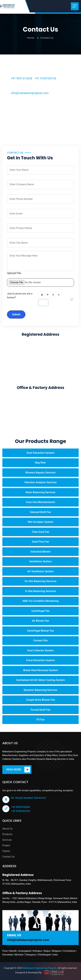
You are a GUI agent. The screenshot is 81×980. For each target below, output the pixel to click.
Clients (6, 851)
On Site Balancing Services (40, 581)
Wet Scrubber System (40, 522)
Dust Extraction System (40, 453)
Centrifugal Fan (40, 611)
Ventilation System (41, 561)
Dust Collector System (41, 650)
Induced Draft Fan (41, 512)
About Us (7, 829)
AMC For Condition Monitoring (41, 601)
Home (31, 38)
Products (7, 834)
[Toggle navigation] (75, 6)
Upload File (14, 273)
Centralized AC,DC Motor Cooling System (40, 680)
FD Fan (40, 719)
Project (6, 845)
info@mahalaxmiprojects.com (30, 93)
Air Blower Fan (40, 621)
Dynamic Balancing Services (41, 690)
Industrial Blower (40, 552)
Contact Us (9, 857)
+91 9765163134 (45, 78)
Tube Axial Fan (40, 532)
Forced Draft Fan (40, 710)
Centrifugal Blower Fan (41, 631)
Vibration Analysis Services (41, 482)
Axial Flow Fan (40, 542)
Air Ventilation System (41, 571)
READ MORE (18, 770)
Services (7, 840)
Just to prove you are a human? (20, 296)
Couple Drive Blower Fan (41, 700)
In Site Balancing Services (41, 591)
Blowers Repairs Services (40, 472)
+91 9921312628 (22, 78)
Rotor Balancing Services (40, 492)
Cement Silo (40, 640)
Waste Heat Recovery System (40, 670)
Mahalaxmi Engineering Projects (40, 968)
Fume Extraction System (41, 660)
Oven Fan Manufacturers (41, 502)
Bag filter (41, 463)
